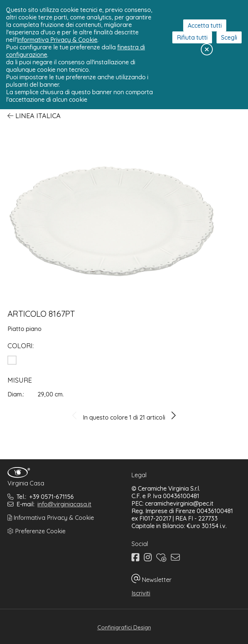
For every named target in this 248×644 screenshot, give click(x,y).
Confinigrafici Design (124, 627)
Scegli (229, 37)
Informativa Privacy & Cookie (51, 518)
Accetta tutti (205, 25)
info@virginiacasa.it (64, 504)
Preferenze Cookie (37, 531)
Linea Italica (34, 116)
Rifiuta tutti (192, 37)
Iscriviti (141, 593)
